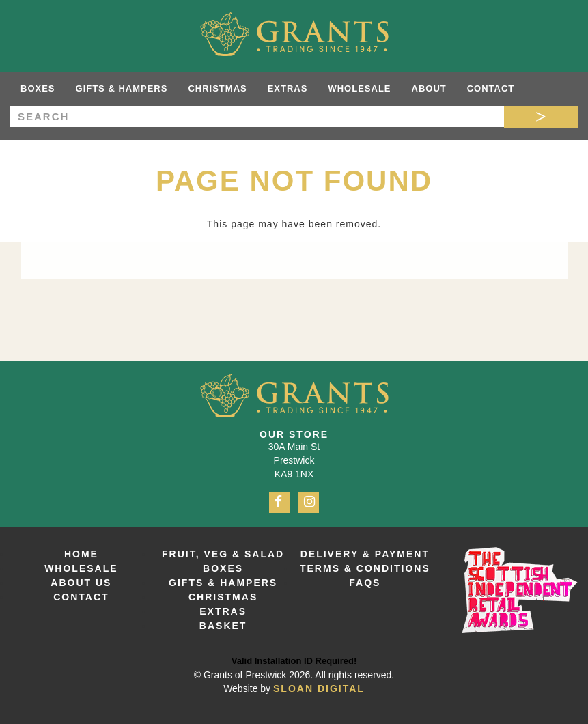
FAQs (365, 583)
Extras (288, 88)
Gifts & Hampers (122, 88)
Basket (223, 626)
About (429, 88)
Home (81, 554)
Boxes (38, 88)
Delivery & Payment (365, 554)
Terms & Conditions (365, 568)
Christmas (217, 88)
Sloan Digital (319, 688)
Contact (491, 88)
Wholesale (359, 88)
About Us (81, 583)
